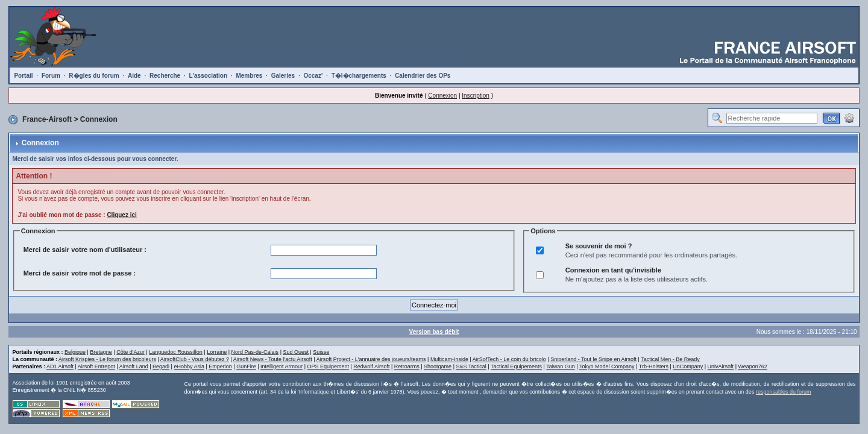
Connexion (442, 96)
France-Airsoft (47, 119)
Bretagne (101, 352)
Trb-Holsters (654, 366)
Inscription (476, 96)
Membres (249, 76)
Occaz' (313, 76)
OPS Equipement (328, 366)
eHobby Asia (189, 366)
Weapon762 (752, 366)
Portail (23, 76)
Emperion (220, 366)
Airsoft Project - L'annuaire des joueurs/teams (371, 359)
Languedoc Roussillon (176, 352)
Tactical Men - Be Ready (670, 359)
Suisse (321, 352)
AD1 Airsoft (60, 366)
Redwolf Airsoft (371, 366)
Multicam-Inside (449, 359)
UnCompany (688, 366)
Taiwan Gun (561, 366)
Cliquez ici (121, 215)
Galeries (283, 76)
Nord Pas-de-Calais (255, 352)
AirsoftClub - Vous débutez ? (195, 359)
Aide (134, 76)
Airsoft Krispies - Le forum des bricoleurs (107, 359)
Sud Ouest (296, 352)
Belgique (75, 352)
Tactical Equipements (516, 366)
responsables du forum (784, 392)
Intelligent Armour (281, 366)
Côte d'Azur (131, 352)
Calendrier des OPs (423, 76)
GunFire (246, 366)
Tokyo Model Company (607, 366)
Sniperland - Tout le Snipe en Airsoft (593, 359)
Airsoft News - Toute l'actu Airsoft (273, 359)
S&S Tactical (471, 366)
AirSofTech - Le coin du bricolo (509, 359)
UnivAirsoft (721, 366)
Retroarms (407, 366)
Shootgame (438, 366)
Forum (51, 76)
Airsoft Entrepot (96, 366)
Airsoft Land (134, 366)
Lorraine (217, 352)
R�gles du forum (94, 76)
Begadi (161, 366)
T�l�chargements (359, 76)
